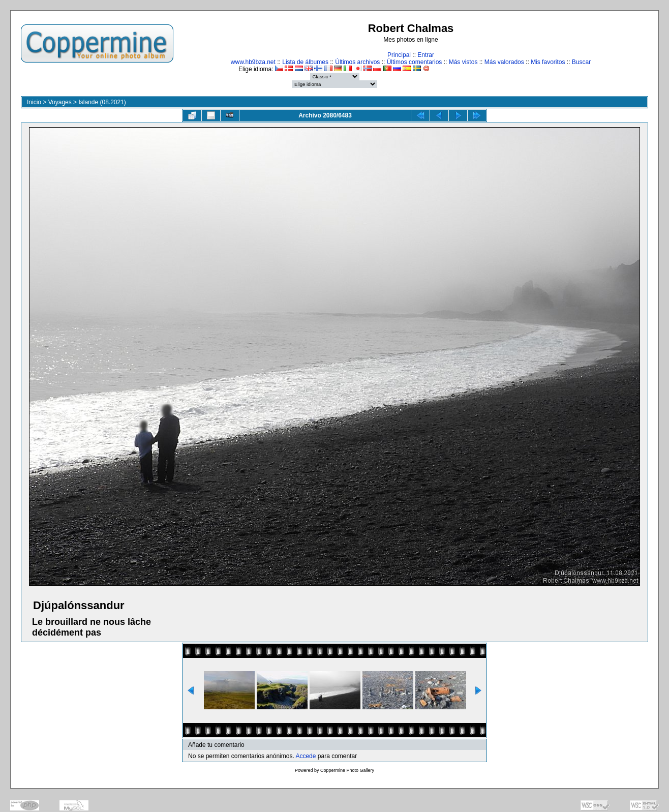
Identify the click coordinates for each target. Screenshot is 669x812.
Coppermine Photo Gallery (347, 770)
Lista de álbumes (305, 62)
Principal (399, 55)
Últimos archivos (357, 62)
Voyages (60, 102)
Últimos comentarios (415, 62)
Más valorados (504, 62)
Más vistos (463, 62)
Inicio (34, 102)
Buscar (581, 62)
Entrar (426, 55)
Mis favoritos (548, 62)
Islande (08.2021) (102, 102)
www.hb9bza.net (253, 62)
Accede (306, 756)
